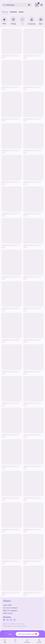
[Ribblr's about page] (22, 608)
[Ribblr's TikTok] (11, 620)
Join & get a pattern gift (27, 634)
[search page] (15, 641)
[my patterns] (39, 641)
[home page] (5, 641)
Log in (10, 634)
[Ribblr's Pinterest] (4, 620)
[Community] (27, 641)
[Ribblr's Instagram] (8, 620)
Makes (21, 12)
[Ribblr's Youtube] (15, 620)
